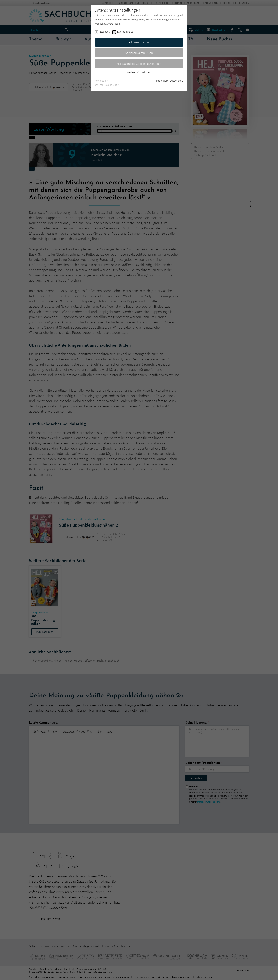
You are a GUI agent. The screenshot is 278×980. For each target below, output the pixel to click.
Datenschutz (177, 81)
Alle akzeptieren (139, 42)
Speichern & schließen (139, 53)
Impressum (162, 81)
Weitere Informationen (139, 72)
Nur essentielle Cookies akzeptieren (139, 64)
